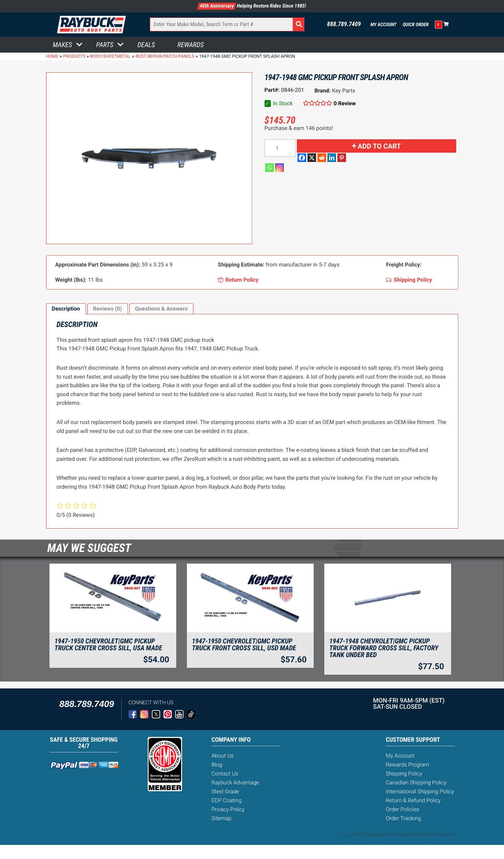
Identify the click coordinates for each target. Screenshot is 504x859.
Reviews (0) (108, 309)
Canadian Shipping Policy (416, 782)
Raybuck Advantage (235, 782)
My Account (383, 25)
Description (66, 309)
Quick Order (416, 25)
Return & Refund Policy (413, 800)
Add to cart (379, 146)
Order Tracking (403, 818)
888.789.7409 (344, 24)
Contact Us (225, 774)
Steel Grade (225, 791)
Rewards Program (407, 765)
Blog (217, 765)
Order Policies (402, 809)
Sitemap (221, 818)
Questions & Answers (161, 309)
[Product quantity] (280, 148)
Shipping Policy (404, 774)
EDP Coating (226, 800)
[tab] (66, 309)
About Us (222, 756)
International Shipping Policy (420, 791)
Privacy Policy (228, 809)
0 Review (345, 103)
